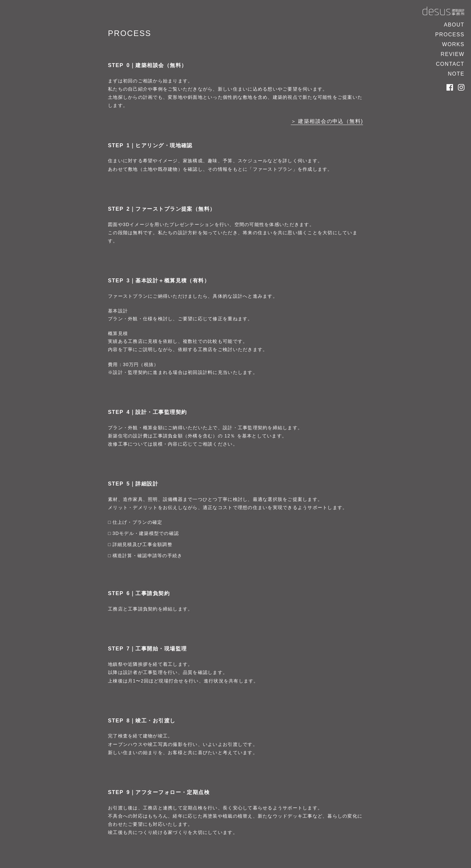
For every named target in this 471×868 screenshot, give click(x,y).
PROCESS (450, 35)
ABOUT (454, 25)
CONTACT (450, 64)
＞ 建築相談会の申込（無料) (327, 121)
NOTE (456, 74)
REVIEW (453, 54)
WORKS (453, 44)
